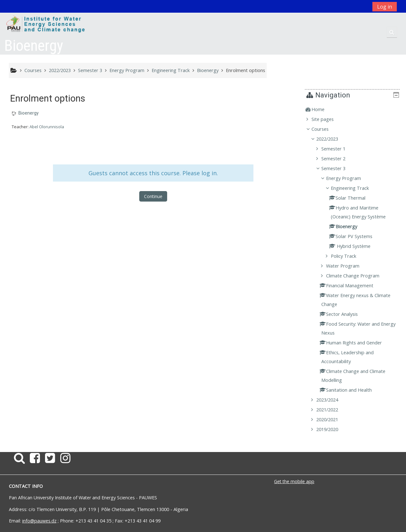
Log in (385, 7)
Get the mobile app (294, 481)
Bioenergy (29, 113)
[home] (46, 24)
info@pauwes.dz (39, 521)
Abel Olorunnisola (47, 127)
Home (323, 109)
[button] (392, 32)
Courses (325, 129)
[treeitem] (354, 110)
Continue (153, 196)
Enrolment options (246, 70)
